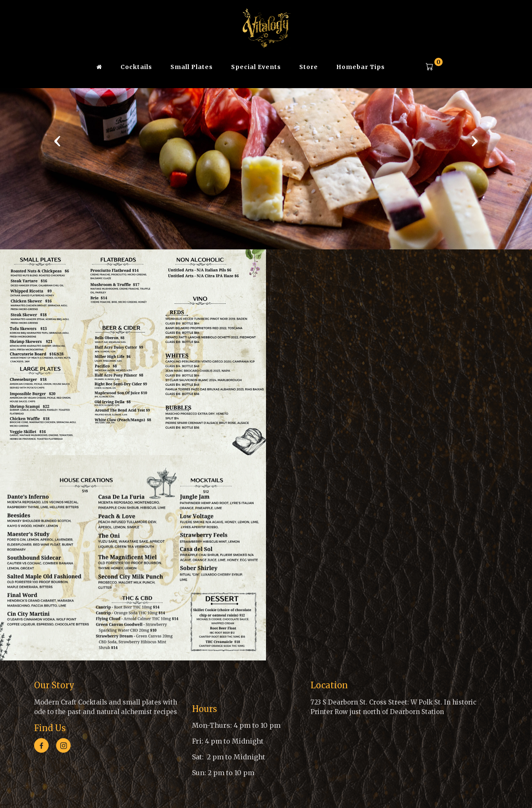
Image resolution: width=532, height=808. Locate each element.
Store (309, 67)
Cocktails (136, 67)
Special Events (256, 67)
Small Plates (192, 67)
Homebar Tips (361, 67)
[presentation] (57, 140)
